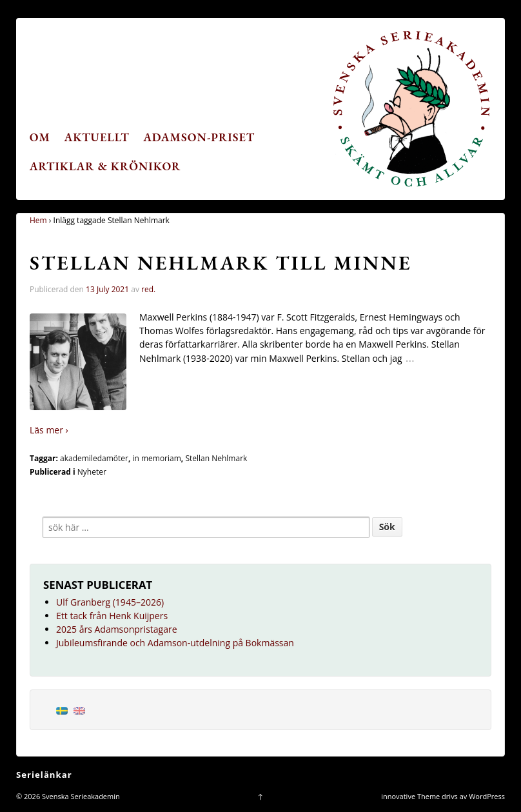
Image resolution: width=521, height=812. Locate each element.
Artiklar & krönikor (105, 166)
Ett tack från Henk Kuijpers (112, 616)
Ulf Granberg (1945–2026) (110, 602)
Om (40, 137)
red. (148, 289)
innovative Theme (410, 796)
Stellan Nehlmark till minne (221, 262)
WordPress (487, 796)
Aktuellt (97, 137)
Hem (38, 220)
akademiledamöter (94, 458)
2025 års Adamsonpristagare (117, 629)
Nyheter (92, 472)
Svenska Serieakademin (80, 796)
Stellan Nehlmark (216, 458)
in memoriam (156, 458)
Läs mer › (49, 430)
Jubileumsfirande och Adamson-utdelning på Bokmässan (175, 643)
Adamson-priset (199, 137)
